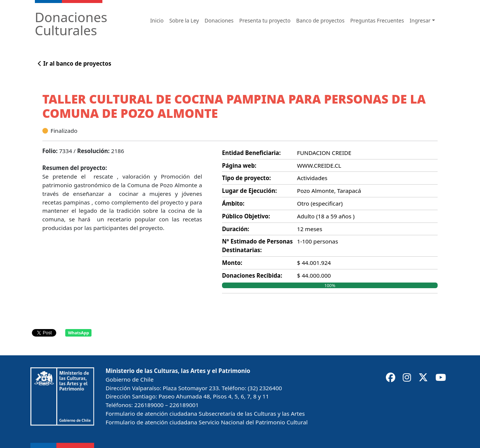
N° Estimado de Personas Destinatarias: (257, 246)
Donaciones (219, 20)
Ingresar (420, 20)
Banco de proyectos (320, 20)
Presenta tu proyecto (265, 20)
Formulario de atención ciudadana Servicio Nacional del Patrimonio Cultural (206, 422)
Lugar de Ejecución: (249, 191)
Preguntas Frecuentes (377, 20)
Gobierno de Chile (129, 379)
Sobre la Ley (184, 20)
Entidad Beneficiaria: (251, 153)
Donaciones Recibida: (252, 275)
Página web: (239, 165)
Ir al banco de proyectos (74, 63)
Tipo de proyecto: (246, 178)
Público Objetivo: (246, 216)
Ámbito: (233, 203)
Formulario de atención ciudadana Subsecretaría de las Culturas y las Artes (205, 413)
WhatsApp (78, 333)
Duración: (236, 229)
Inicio (157, 20)
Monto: (232, 263)
